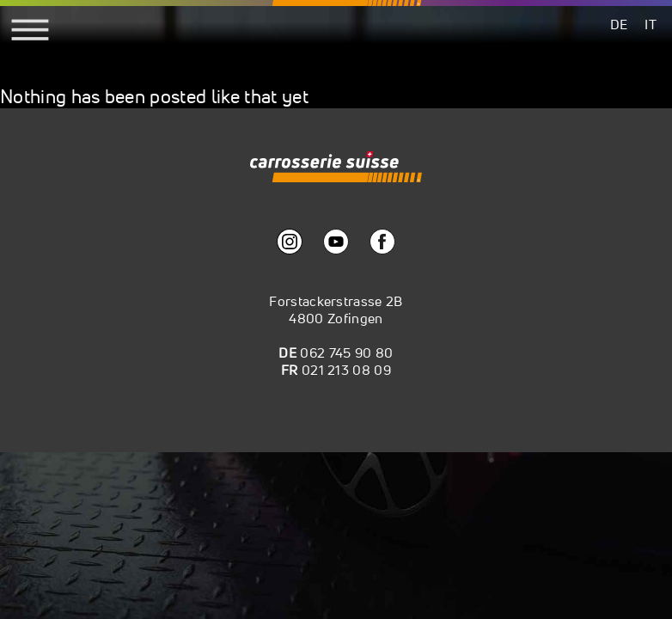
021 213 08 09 (346, 370)
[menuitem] (619, 24)
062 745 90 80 (346, 352)
